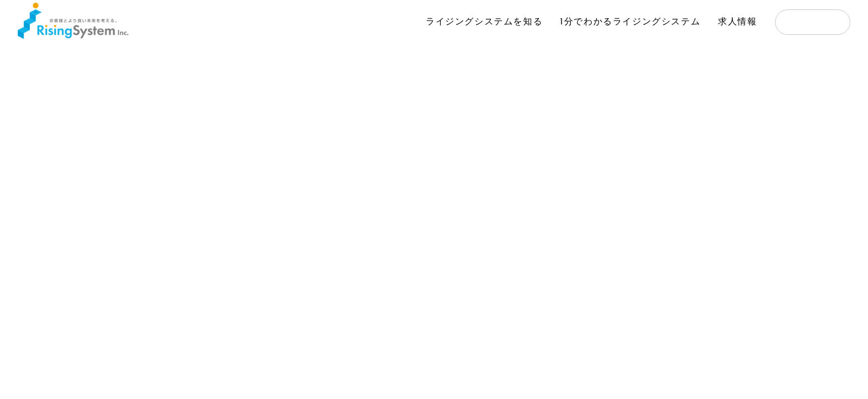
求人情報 (737, 22)
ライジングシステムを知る (484, 22)
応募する (813, 23)
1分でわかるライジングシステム (630, 22)
